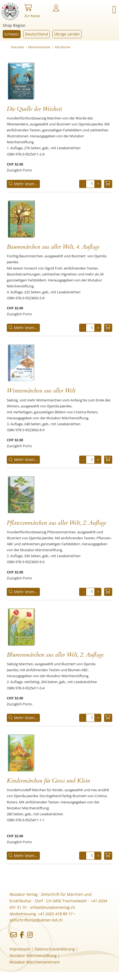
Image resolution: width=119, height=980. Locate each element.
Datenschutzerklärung (55, 949)
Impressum (20, 949)
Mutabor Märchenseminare (35, 962)
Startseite (17, 47)
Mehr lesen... (23, 184)
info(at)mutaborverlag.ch (53, 907)
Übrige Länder (67, 34)
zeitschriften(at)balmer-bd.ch (36, 920)
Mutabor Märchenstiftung (33, 955)
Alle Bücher (63, 47)
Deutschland (36, 34)
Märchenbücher (39, 47)
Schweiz (12, 34)
